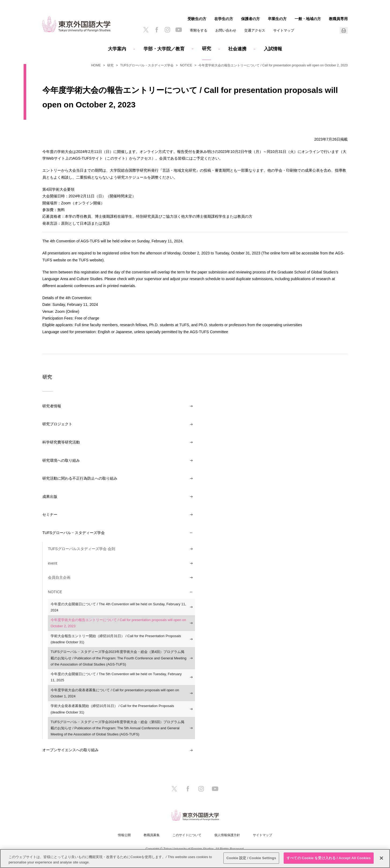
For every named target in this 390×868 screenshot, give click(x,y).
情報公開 (124, 835)
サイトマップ (284, 30)
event (52, 563)
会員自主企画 (59, 577)
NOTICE (186, 65)
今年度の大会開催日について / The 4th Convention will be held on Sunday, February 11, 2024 (118, 607)
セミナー (50, 514)
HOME (96, 65)
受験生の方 (197, 19)
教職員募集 (152, 835)
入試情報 (273, 49)
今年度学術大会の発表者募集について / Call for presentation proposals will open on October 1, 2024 (115, 693)
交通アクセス (255, 30)
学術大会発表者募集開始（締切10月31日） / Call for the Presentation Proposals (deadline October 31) (112, 709)
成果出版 (50, 497)
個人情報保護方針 (227, 835)
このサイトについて (187, 835)
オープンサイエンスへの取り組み (70, 750)
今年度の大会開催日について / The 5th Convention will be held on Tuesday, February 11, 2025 (116, 677)
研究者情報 (52, 406)
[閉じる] (381, 858)
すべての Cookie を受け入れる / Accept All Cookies (329, 858)
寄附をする (199, 30)
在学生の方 (224, 19)
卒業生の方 (277, 19)
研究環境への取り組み (61, 460)
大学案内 (117, 49)
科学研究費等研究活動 (61, 442)
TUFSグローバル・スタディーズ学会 (147, 65)
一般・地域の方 (308, 19)
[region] (195, 858)
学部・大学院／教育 (164, 49)
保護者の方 (250, 19)
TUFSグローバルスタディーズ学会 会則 (82, 549)
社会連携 (237, 49)
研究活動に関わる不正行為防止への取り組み (80, 478)
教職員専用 (338, 19)
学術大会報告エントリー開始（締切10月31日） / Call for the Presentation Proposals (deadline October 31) (116, 639)
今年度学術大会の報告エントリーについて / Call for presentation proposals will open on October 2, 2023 (118, 623)
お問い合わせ (226, 30)
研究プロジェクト (57, 424)
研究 (207, 49)
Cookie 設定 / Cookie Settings (251, 858)
